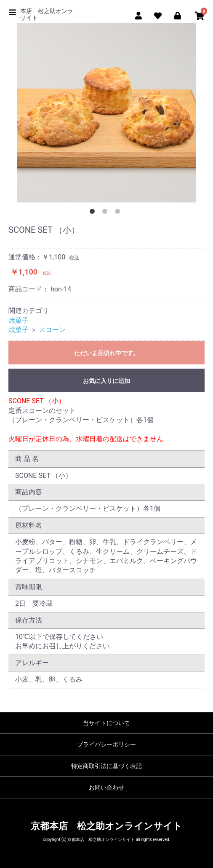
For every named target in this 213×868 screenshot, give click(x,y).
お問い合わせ (106, 787)
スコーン (52, 330)
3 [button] (119, 213)
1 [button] (94, 213)
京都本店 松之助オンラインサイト (41, 14)
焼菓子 (19, 320)
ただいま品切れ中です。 (106, 353)
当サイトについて (106, 723)
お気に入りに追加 (106, 381)
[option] (106, 113)
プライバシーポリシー (106, 744)
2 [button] (106, 213)
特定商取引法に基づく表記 (106, 766)
